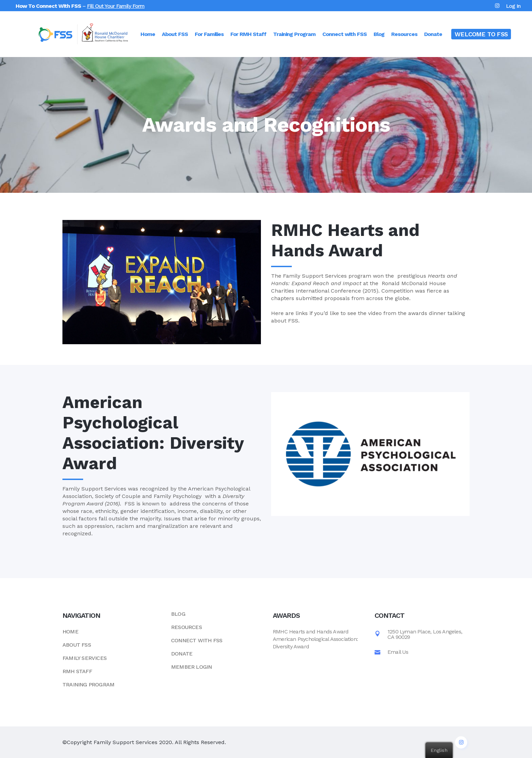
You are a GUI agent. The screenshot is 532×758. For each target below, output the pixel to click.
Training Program (88, 685)
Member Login (191, 667)
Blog (178, 614)
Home (70, 632)
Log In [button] (513, 6)
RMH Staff (77, 671)
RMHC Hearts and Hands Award (311, 632)
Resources (186, 627)
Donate (182, 654)
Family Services (84, 658)
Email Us (398, 652)
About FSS (77, 645)
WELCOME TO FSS (481, 34)
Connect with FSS (197, 640)
